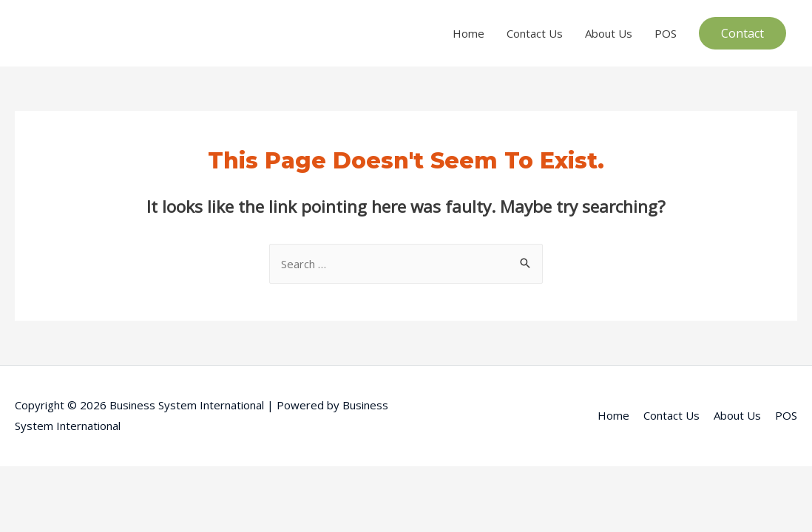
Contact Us (535, 33)
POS (666, 33)
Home (468, 33)
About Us (609, 33)
